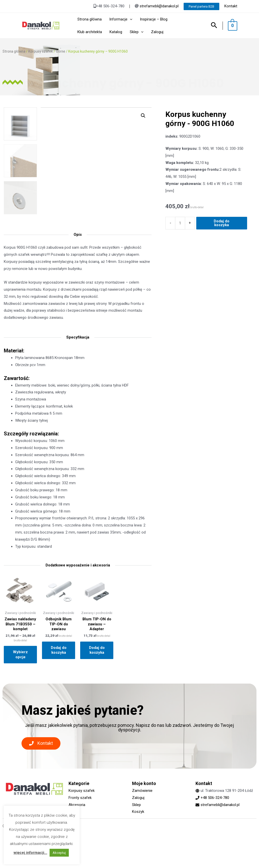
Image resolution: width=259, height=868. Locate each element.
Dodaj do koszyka (222, 276)
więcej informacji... (30, 853)
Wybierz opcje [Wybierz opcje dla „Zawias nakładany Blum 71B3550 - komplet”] (20, 654)
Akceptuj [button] (59, 853)
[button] (41, 743)
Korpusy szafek (41, 51)
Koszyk (138, 812)
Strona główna (14, 51)
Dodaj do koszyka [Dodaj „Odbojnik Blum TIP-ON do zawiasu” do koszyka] (59, 650)
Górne (61, 51)
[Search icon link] (217, 26)
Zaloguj (138, 798)
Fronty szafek (80, 798)
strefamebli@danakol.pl (159, 6)
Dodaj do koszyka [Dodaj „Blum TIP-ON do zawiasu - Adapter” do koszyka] (97, 650)
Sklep (136, 805)
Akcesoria (77, 805)
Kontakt (231, 6)
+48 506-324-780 (215, 798)
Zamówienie (142, 791)
